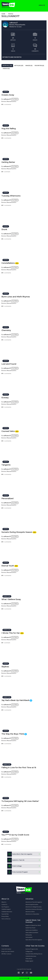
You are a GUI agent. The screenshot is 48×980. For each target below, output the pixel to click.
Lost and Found (9, 364)
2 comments (6, 104)
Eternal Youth (8, 566)
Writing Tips (29, 935)
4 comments (6, 239)
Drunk (4, 229)
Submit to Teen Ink (16, 860)
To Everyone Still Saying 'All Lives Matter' (20, 801)
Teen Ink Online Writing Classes (34, 954)
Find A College (14, 866)
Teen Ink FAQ (5, 914)
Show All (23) (7, 66)
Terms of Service (6, 919)
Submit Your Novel (30, 928)
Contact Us (4, 904)
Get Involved (29, 937)
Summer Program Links (32, 949)
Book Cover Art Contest (8, 951)
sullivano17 (7, 99)
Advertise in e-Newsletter (32, 914)
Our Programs (5, 907)
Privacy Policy (5, 916)
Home (3, 14)
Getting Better (8, 162)
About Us (4, 902)
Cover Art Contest (6, 949)
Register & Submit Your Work (33, 925)
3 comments (6, 205)
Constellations (8, 263)
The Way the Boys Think (13, 734)
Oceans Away (8, 95)
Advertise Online (30, 912)
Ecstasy (5, 398)
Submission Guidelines (32, 930)
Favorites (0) (39, 66)
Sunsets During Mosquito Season (17, 532)
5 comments (6, 273)
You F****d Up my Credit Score (15, 835)
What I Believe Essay (11, 599)
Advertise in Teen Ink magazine (34, 902)
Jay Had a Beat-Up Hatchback (15, 700)
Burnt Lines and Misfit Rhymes (16, 297)
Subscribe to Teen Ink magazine (34, 940)
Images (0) (29, 66)
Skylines (5, 667)
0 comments (6, 138)
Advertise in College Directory (34, 907)
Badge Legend (29, 961)
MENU (42, 5)
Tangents (6, 465)
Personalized (7, 499)
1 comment (6, 172)
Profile (11, 14)
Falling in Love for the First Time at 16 (19, 768)
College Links (29, 951)
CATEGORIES (24, 978)
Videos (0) (6, 69)
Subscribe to (20, 854)
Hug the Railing (9, 129)
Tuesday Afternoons (11, 196)
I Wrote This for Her (11, 633)
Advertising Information (32, 904)
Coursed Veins (8, 431)
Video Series (29, 959)
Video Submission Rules (32, 932)
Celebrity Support (6, 909)
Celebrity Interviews (7, 912)
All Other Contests (6, 954)
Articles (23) (19, 66)
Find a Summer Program (17, 872)
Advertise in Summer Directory (34, 909)
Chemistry (6, 330)
